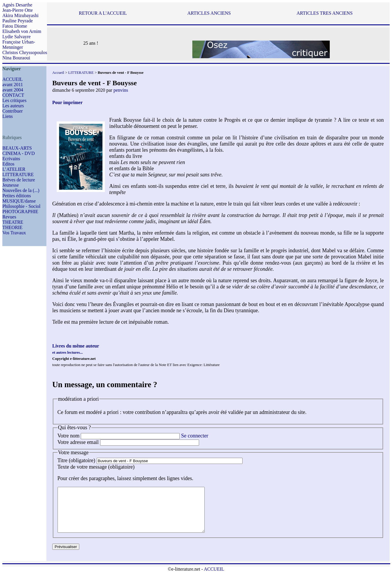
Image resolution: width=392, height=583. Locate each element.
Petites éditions (17, 196)
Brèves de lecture (19, 180)
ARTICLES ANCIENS (209, 13)
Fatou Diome (15, 26)
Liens (8, 116)
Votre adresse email (78, 442)
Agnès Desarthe (17, 5)
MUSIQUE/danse (19, 201)
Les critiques (14, 100)
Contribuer (12, 111)
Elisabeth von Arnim (22, 31)
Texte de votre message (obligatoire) (96, 467)
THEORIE (12, 227)
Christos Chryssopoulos (25, 52)
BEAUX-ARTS (17, 148)
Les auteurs (13, 106)
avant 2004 (13, 90)
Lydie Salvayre (16, 37)
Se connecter (195, 436)
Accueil (58, 72)
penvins (121, 90)
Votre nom (69, 436)
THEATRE (13, 222)
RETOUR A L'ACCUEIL (103, 13)
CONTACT (13, 95)
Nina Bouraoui (16, 58)
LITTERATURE (18, 174)
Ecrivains (11, 159)
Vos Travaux (14, 233)
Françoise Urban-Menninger (19, 45)
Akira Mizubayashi (20, 15)
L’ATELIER (14, 169)
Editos (8, 164)
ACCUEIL (12, 79)
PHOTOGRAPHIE (20, 212)
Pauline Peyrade (18, 21)
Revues (9, 217)
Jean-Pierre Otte (18, 10)
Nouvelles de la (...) (21, 190)
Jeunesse (11, 185)
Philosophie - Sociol (21, 206)
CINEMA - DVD (18, 153)
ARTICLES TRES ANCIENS (325, 13)
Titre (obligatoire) (76, 460)
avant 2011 (13, 85)
